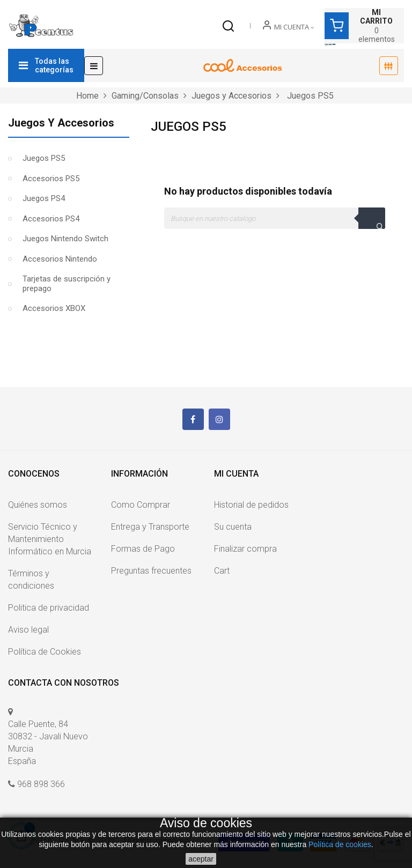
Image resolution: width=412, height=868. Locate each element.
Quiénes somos (38, 505)
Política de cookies (340, 844)
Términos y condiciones (31, 580)
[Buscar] (275, 218)
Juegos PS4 (44, 198)
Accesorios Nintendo (60, 259)
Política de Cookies (45, 652)
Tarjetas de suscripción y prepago (67, 284)
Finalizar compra (245, 549)
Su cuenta (233, 527)
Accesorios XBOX (54, 308)
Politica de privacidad (49, 608)
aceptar (201, 859)
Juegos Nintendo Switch (65, 239)
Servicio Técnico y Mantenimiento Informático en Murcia (50, 539)
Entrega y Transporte (150, 527)
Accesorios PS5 (51, 179)
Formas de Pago (143, 549)
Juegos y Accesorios (61, 123)
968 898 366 (41, 784)
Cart (222, 571)
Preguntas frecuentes (151, 571)
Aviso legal (28, 630)
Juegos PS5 (44, 158)
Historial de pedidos (251, 505)
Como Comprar (141, 505)
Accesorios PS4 (51, 219)
